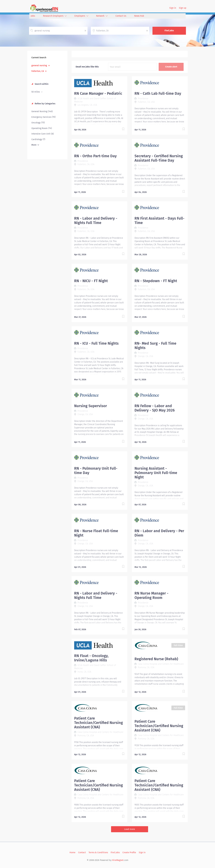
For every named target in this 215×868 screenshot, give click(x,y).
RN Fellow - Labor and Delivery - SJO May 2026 (155, 408)
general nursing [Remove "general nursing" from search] (39, 65)
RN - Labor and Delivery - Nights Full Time (96, 221)
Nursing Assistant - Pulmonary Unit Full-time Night (156, 473)
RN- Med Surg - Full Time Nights (155, 346)
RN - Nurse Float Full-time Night (96, 533)
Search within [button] (41, 84)
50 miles (36, 92)
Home (72, 852)
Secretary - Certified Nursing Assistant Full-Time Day (159, 158)
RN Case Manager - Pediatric (98, 93)
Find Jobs (169, 31)
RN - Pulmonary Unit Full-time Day (96, 471)
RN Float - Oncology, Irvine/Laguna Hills (91, 658)
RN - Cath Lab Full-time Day (158, 93)
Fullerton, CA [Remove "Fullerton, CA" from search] (38, 71)
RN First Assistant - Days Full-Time (159, 221)
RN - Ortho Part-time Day (95, 156)
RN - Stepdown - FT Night (156, 281)
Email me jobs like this (87, 67)
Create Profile (129, 852)
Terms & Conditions (98, 852)
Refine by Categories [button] (45, 104)
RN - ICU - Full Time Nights (96, 343)
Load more (130, 829)
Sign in (173, 8)
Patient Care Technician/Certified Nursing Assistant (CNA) (99, 723)
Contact (82, 852)
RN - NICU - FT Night (91, 281)
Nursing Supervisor (91, 406)
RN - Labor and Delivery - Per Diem (159, 533)
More (34, 145)
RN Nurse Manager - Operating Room (151, 595)
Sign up (183, 8)
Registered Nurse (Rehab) (156, 659)
